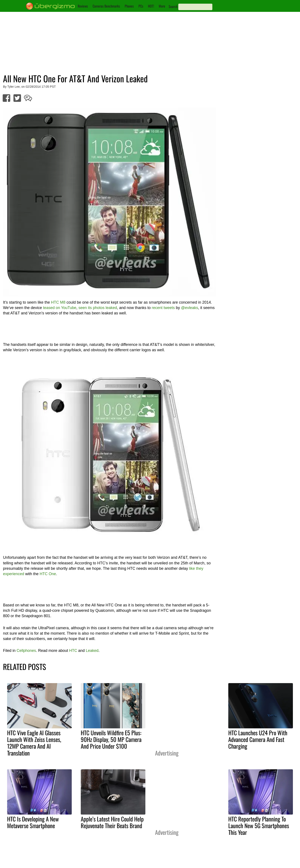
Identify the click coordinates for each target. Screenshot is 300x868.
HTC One (48, 574)
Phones (129, 6)
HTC (73, 651)
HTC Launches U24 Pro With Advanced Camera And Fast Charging (258, 739)
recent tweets (163, 308)
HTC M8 (58, 302)
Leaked (92, 651)
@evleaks (190, 308)
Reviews (83, 6)
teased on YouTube (60, 308)
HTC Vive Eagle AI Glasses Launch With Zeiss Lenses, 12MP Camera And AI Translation (34, 743)
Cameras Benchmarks (106, 6)
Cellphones (26, 651)
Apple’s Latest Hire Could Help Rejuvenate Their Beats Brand (112, 822)
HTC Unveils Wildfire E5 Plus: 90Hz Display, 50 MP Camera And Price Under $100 (111, 739)
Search (173, 6)
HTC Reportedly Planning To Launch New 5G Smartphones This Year (259, 826)
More (162, 6)
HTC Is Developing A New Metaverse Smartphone (33, 822)
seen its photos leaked (98, 308)
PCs (141, 6)
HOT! (151, 6)
